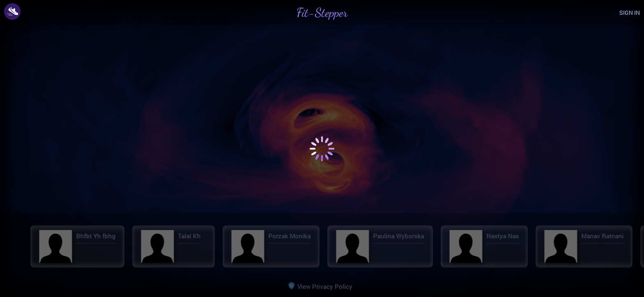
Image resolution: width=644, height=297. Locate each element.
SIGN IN (630, 13)
